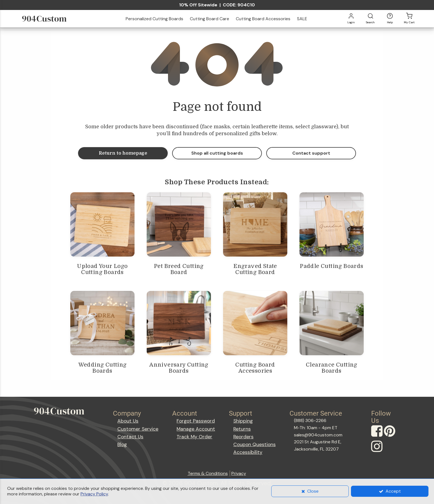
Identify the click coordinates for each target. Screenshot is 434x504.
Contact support (311, 153)
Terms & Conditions (208, 473)
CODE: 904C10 (239, 5)
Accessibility (248, 452)
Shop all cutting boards (217, 153)
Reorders (243, 437)
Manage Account (196, 429)
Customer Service (138, 429)
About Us (128, 421)
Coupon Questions (255, 444)
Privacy (239, 473)
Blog (122, 444)
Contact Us (130, 437)
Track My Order (194, 437)
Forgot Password (196, 421)
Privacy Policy (94, 494)
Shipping (243, 421)
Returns (242, 429)
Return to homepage (123, 153)
